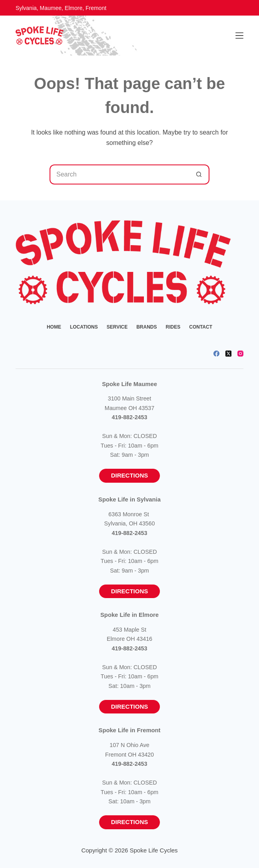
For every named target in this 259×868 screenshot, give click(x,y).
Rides (173, 327)
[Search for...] (120, 174)
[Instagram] (240, 354)
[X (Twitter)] (228, 354)
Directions (130, 475)
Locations (84, 327)
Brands (146, 327)
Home (54, 327)
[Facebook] (216, 354)
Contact (201, 327)
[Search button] (199, 174)
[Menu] (239, 36)
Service (117, 327)
